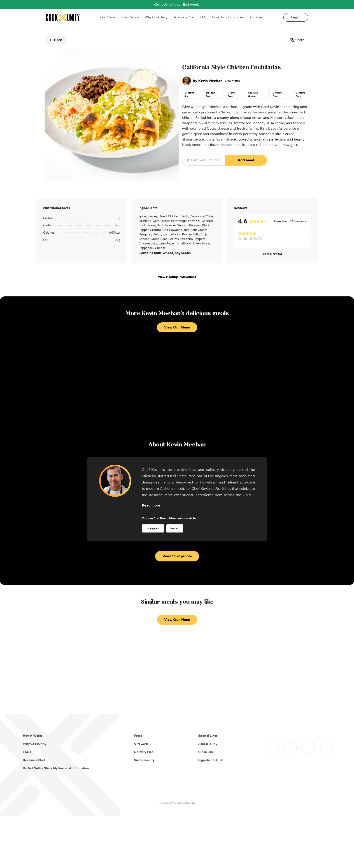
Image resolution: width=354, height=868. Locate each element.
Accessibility (208, 744)
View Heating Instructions (177, 277)
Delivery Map (144, 752)
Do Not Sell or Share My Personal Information (56, 768)
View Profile (232, 81)
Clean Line (206, 752)
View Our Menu (177, 327)
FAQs (27, 752)
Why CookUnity (156, 17)
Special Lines (208, 736)
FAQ (203, 17)
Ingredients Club (211, 760)
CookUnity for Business (228, 17)
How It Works (130, 17)
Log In (296, 17)
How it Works (33, 736)
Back (55, 40)
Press (138, 736)
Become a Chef (184, 17)
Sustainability (144, 760)
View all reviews (272, 254)
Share (297, 40)
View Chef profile (177, 556)
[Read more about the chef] (151, 505)
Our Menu (108, 17)
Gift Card (257, 17)
